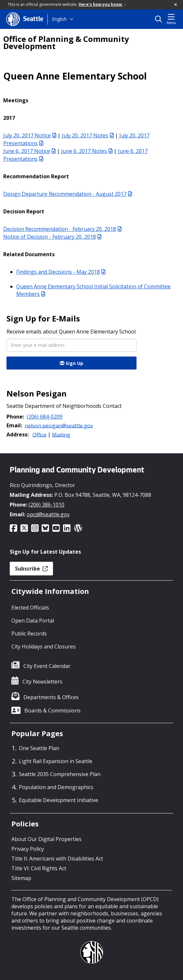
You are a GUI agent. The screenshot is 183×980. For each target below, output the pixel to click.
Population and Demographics (56, 787)
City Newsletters (42, 682)
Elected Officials (30, 608)
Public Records (29, 634)
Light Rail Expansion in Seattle (56, 761)
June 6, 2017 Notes (87, 151)
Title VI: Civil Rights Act (39, 868)
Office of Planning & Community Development (66, 43)
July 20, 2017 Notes (88, 135)
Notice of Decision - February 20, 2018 (52, 237)
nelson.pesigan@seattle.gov (59, 425)
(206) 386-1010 (46, 505)
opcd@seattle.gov (48, 514)
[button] (176, 5)
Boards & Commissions (52, 710)
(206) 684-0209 (45, 417)
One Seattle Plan (39, 748)
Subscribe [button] (31, 569)
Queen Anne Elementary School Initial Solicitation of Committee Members (93, 290)
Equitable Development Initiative (59, 800)
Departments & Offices (51, 697)
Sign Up (72, 363)
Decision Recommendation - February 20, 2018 (62, 229)
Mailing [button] (61, 434)
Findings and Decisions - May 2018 (61, 272)
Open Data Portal (33, 621)
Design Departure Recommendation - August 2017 (68, 194)
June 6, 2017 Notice (29, 151)
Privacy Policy (28, 849)
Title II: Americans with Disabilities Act (57, 859)
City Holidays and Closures (44, 647)
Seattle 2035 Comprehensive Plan (60, 774)
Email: (14, 425)
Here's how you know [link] (103, 4)
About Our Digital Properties (46, 839)
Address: (18, 434)
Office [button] (39, 434)
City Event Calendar (47, 666)
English (59, 19)
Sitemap (21, 878)
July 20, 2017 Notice (30, 135)
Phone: (15, 417)
